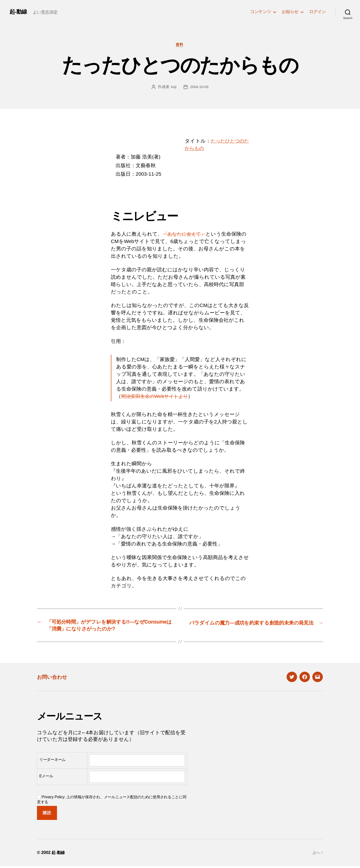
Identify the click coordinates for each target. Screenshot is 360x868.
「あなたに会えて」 (186, 235)
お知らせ (290, 12)
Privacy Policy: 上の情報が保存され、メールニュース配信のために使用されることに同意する (112, 802)
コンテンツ (261, 12)
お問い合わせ (54, 679)
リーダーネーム (52, 762)
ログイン (318, 12)
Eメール (46, 778)
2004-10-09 (199, 87)
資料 (180, 45)
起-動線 (19, 12)
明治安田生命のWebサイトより (157, 397)
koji (173, 87)
